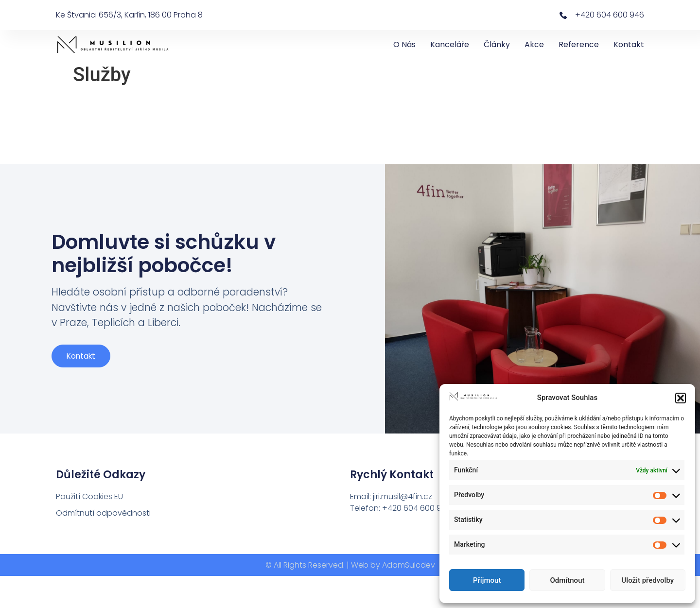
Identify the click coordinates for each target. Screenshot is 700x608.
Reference (579, 44)
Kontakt (629, 44)
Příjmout (487, 580)
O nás (404, 44)
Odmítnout (568, 580)
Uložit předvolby (648, 580)
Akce (534, 44)
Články (497, 44)
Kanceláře (450, 44)
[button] (681, 398)
